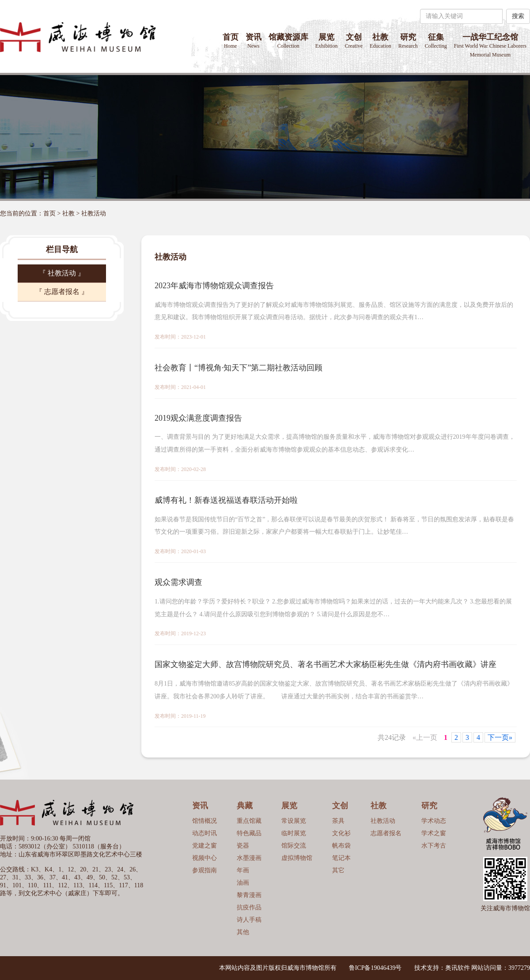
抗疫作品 (249, 907)
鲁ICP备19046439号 (375, 968)
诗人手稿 (249, 920)
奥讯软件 (458, 968)
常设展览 (294, 821)
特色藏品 (249, 833)
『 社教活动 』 (62, 273)
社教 (68, 213)
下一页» (500, 737)
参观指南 (204, 870)
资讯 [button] (254, 41)
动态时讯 (204, 833)
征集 (436, 41)
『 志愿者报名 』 (62, 292)
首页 (231, 41)
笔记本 (341, 858)
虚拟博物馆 (297, 858)
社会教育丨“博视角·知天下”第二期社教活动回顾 (238, 368)
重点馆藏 (249, 821)
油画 (243, 883)
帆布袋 (341, 846)
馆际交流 (294, 846)
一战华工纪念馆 (490, 45)
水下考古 (434, 846)
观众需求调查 (178, 582)
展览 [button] (327, 41)
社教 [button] (380, 41)
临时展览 (294, 833)
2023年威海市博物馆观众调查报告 (214, 286)
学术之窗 (434, 833)
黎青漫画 (249, 895)
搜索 (518, 16)
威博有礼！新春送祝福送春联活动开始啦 (226, 500)
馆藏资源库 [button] (288, 41)
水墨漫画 (249, 858)
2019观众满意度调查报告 (198, 418)
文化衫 (341, 833)
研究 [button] (408, 41)
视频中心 (204, 858)
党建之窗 (204, 846)
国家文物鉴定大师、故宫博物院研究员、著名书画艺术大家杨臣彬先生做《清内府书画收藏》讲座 (326, 664)
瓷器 (243, 846)
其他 (243, 932)
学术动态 (434, 821)
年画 (243, 870)
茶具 (338, 821)
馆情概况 (204, 821)
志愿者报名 (386, 833)
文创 (354, 41)
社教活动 (94, 213)
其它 (338, 870)
